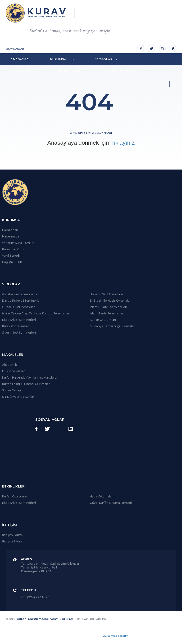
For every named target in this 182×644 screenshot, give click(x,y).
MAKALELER (24, 71)
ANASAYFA (20, 59)
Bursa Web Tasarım (116, 636)
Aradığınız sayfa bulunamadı (91, 133)
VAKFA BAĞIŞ (122, 71)
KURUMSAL (62, 59)
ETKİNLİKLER (72, 71)
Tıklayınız (123, 143)
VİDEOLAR (107, 59)
